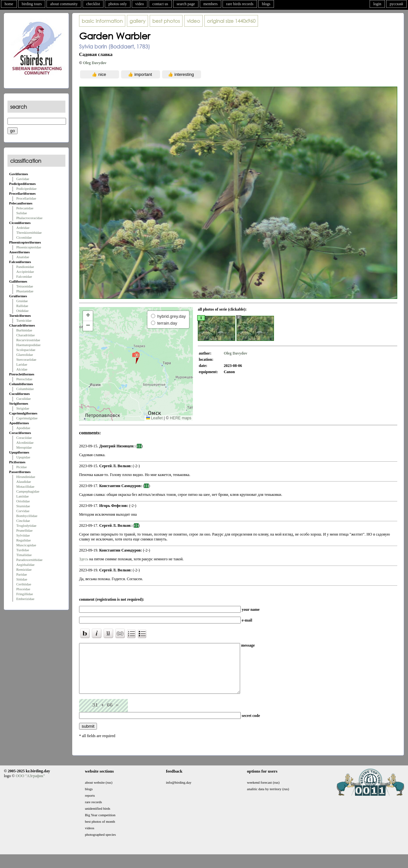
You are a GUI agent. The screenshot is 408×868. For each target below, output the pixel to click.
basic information (102, 21)
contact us (160, 4)
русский (396, 4)
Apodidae (23, 428)
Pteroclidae (24, 379)
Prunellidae (24, 530)
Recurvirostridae (28, 340)
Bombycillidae (27, 516)
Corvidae (23, 511)
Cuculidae (24, 399)
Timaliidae (24, 555)
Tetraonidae (25, 286)
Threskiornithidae (29, 232)
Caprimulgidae (27, 418)
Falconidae (24, 276)
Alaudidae (24, 482)
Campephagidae (28, 491)
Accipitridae (25, 272)
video (140, 4)
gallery (137, 21)
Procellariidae (26, 198)
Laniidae (22, 496)
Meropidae (24, 447)
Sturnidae (23, 506)
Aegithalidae (25, 565)
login (377, 4)
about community (64, 4)
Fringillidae (25, 594)
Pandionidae (25, 267)
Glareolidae (25, 355)
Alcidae (22, 369)
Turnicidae (24, 320)
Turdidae (23, 550)
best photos (166, 21)
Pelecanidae (25, 208)
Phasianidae (25, 291)
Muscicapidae (26, 545)
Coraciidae (24, 438)
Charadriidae (26, 335)
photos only (117, 4)
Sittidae (22, 579)
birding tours (32, 4)
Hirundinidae (26, 477)
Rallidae (22, 306)
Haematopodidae (28, 345)
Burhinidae (24, 330)
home (9, 4)
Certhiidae (24, 584)
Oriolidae (23, 501)
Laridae (22, 364)
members (211, 4)
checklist (93, 4)
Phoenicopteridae (29, 247)
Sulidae (22, 213)
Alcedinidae (25, 442)
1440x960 (231, 21)
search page (186, 4)
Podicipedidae (26, 189)
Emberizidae (25, 599)
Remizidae (24, 569)
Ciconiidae (24, 237)
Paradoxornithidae (29, 560)
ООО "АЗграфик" (30, 786)
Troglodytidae (26, 525)
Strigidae (23, 408)
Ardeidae (23, 228)
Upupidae (23, 457)
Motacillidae (25, 486)
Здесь (84, 559)
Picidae (21, 467)
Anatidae (23, 257)
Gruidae (22, 301)
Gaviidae (23, 179)
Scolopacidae (26, 350)
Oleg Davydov (95, 63)
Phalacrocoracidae (29, 218)
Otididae (22, 311)
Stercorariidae (26, 359)
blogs (266, 4)
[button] (136, 357)
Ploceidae (23, 589)
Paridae (22, 574)
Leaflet (154, 418)
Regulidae (24, 540)
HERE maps (181, 418)
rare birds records (240, 4)
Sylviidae (23, 535)
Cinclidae (23, 521)
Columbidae (25, 389)
